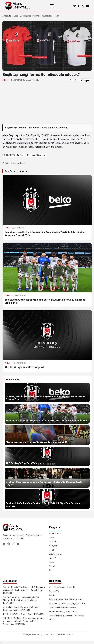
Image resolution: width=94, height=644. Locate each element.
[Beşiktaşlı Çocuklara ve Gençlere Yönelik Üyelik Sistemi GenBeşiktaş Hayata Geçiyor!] (47, 478)
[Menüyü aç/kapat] (52, 6)
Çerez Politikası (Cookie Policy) (63, 608)
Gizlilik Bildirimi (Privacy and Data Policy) (67, 616)
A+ (76, 80)
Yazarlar (53, 566)
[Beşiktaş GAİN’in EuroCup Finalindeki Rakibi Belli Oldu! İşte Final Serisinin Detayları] (47, 499)
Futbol (16, 16)
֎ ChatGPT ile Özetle (13, 155)
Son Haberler (55, 534)
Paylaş (85, 80)
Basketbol (54, 542)
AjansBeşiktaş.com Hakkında (62, 587)
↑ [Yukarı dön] (1, 642)
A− (71, 80)
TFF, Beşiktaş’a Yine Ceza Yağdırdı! (25, 367)
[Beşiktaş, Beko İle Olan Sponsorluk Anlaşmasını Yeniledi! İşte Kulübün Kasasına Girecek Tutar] (47, 392)
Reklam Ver (54, 591)
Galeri (52, 570)
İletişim (52, 595)
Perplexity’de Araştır (36, 155)
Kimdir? (52, 558)
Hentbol (53, 550)
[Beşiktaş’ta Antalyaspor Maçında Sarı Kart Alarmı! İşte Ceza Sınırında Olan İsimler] (47, 414)
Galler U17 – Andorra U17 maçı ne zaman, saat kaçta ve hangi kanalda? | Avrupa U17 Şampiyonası (24, 621)
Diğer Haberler (55, 554)
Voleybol (53, 546)
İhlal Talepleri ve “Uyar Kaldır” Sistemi (65, 599)
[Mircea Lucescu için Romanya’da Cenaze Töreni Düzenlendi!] (47, 435)
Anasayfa (7, 16)
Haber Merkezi (17, 163)
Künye (52, 620)
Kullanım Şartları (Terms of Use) (63, 612)
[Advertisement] (47, 103)
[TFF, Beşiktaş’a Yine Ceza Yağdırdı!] (47, 456)
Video (52, 562)
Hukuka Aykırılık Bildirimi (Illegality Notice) (67, 603)
